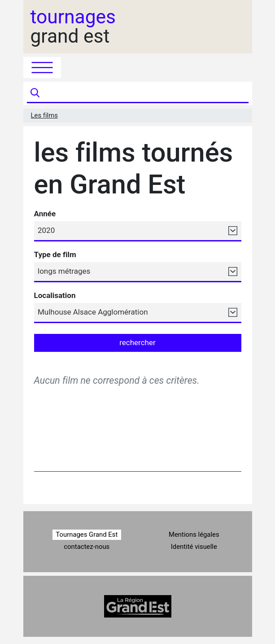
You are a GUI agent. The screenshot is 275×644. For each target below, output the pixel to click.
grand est (73, 27)
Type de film (55, 254)
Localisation (55, 295)
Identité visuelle (194, 547)
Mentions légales (194, 534)
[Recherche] (145, 93)
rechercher (137, 342)
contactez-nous (87, 547)
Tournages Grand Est (87, 534)
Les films (44, 115)
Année (45, 214)
